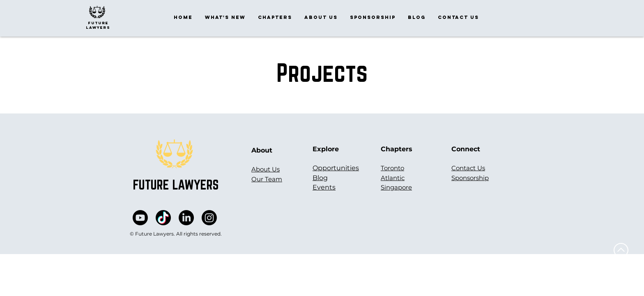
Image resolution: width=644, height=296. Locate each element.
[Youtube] (140, 218)
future (98, 23)
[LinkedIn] (186, 218)
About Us (266, 169)
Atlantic (393, 178)
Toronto (392, 168)
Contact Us (468, 168)
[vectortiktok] (163, 218)
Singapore (396, 187)
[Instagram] (209, 218)
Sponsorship (470, 178)
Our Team (267, 179)
